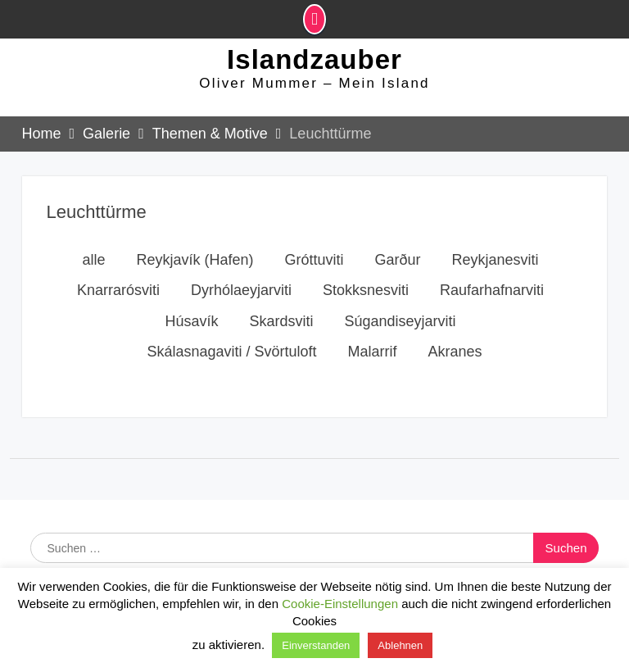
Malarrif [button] (373, 358)
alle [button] (93, 266)
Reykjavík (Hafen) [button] (195, 266)
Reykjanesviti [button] (496, 266)
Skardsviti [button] (281, 328)
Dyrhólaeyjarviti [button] (241, 297)
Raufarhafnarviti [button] (492, 297)
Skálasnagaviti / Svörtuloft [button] (231, 358)
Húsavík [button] (191, 328)
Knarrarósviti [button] (118, 297)
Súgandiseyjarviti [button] (400, 328)
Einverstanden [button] (316, 645)
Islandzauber (314, 64)
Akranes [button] (455, 358)
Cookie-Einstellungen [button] (340, 604)
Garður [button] (398, 266)
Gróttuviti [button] (314, 266)
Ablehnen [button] (400, 645)
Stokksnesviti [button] (366, 297)
